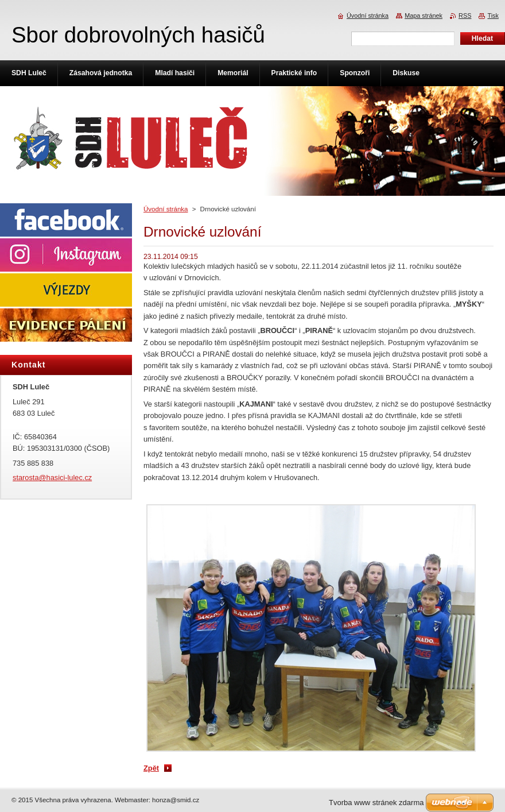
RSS (465, 16)
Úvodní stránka (166, 209)
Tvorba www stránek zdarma (376, 803)
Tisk (493, 16)
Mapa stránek (424, 16)
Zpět (151, 768)
